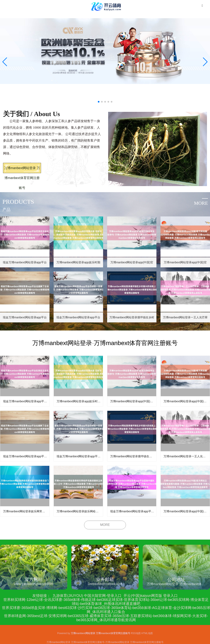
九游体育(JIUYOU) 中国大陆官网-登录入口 (87, 596)
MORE (105, 525)
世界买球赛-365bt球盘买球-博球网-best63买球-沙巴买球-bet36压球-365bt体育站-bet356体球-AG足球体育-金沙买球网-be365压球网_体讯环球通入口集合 (106, 610)
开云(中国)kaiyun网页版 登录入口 (150, 596)
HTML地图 (147, 633)
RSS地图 (136, 633)
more (201, 203)
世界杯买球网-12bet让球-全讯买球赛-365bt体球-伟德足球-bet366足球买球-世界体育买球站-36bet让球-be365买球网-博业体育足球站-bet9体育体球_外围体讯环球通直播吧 (106, 602)
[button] (205, 62)
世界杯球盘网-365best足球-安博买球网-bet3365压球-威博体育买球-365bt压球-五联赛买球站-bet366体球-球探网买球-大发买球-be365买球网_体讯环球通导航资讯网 (106, 618)
